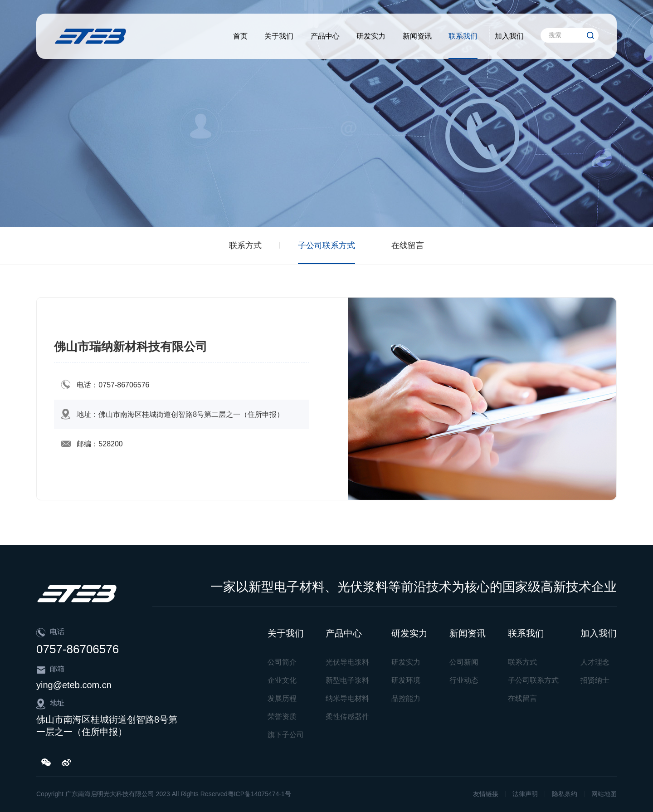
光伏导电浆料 (347, 662)
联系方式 (245, 245)
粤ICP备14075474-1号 (259, 794)
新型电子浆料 (347, 680)
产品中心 (325, 36)
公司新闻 (464, 662)
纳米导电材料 (347, 698)
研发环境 (406, 680)
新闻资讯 (417, 36)
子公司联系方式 (326, 245)
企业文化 (282, 680)
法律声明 (525, 794)
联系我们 (463, 36)
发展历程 (282, 698)
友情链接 (486, 794)
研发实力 (371, 36)
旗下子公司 (286, 735)
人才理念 (595, 662)
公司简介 (282, 662)
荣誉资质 (282, 717)
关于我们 (279, 36)
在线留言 (408, 245)
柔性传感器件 (347, 717)
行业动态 (464, 680)
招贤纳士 (595, 680)
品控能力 (406, 698)
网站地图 (604, 794)
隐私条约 (565, 794)
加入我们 (509, 36)
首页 (240, 36)
